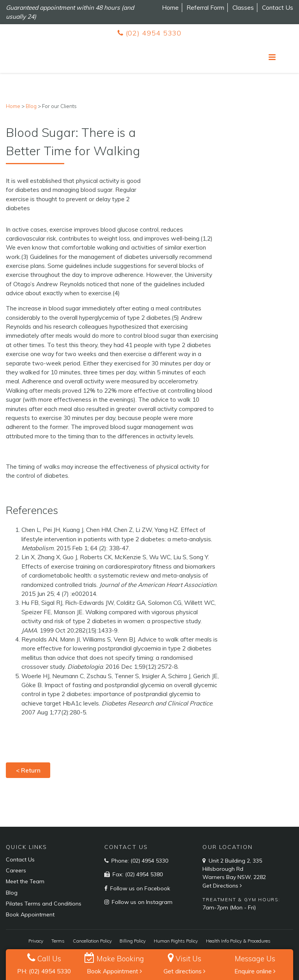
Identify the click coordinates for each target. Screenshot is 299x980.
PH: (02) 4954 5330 (44, 971)
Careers (16, 870)
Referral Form (205, 7)
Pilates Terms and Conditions (44, 904)
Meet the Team (25, 881)
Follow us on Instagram (141, 902)
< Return (28, 770)
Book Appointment (114, 971)
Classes (243, 7)
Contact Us (278, 7)
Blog (12, 893)
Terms (58, 941)
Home (170, 7)
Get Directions (223, 886)
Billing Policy (133, 941)
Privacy (36, 941)
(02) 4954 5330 (149, 33)
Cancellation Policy (92, 941)
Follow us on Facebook (139, 888)
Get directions (185, 971)
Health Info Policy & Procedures (238, 941)
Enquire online (255, 971)
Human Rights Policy (176, 941)
